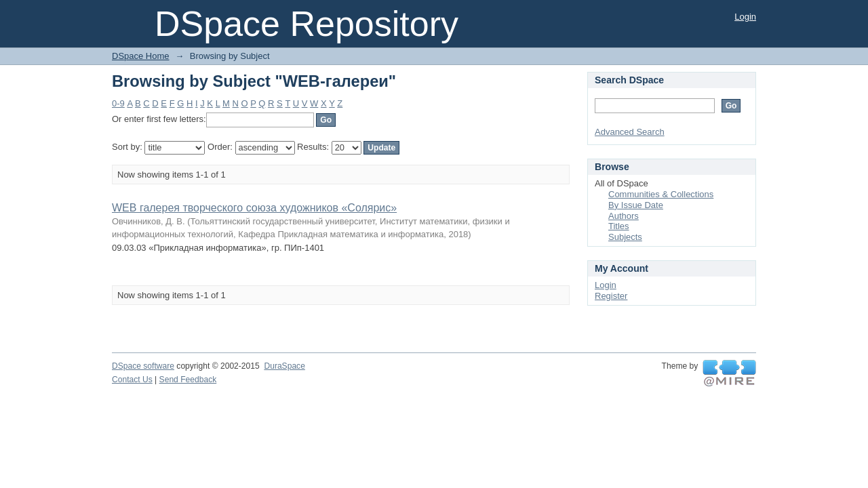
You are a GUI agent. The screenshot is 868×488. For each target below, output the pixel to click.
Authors (624, 216)
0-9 (118, 103)
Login (745, 17)
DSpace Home (141, 56)
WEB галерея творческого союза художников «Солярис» (254, 208)
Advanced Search (630, 132)
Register (611, 296)
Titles (619, 226)
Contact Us (132, 380)
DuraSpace (284, 366)
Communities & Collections (661, 194)
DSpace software (143, 366)
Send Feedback (188, 380)
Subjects (625, 237)
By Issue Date (636, 205)
